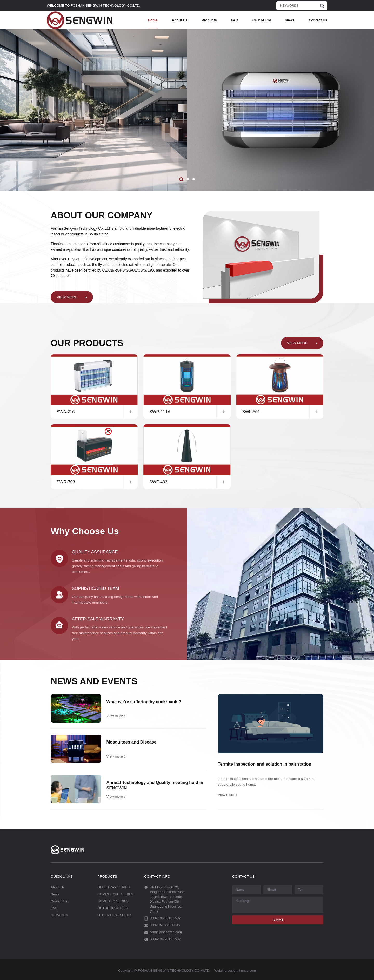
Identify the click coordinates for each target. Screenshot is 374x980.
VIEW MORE (67, 297)
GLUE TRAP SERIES (114, 887)
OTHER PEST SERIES (115, 915)
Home (153, 20)
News (290, 20)
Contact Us (318, 20)
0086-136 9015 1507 (165, 918)
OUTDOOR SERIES (113, 908)
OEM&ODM (262, 20)
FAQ (235, 20)
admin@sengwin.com (165, 932)
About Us (179, 20)
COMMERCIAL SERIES (115, 894)
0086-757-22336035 (165, 925)
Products (209, 20)
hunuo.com (248, 971)
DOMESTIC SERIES (113, 901)
